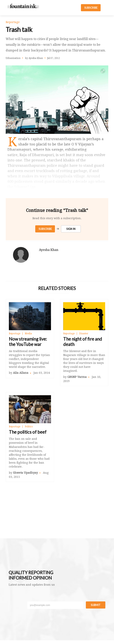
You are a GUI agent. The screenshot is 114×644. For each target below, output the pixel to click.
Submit (96, 605)
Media (28, 334)
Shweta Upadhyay (25, 473)
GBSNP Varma (77, 377)
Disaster (84, 334)
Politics (29, 427)
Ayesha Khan (49, 250)
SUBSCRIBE (91, 8)
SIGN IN (71, 229)
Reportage (15, 334)
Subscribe (45, 229)
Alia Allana (21, 373)
